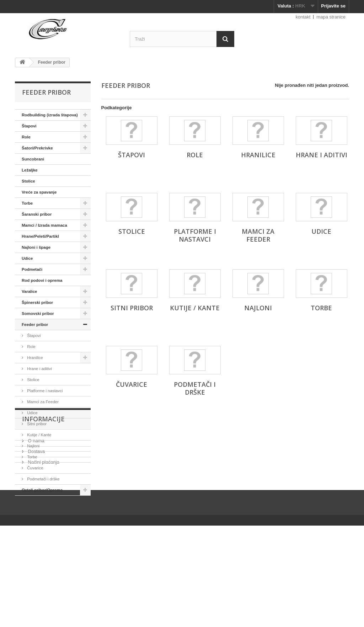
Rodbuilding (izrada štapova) (50, 115)
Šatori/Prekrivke (37, 148)
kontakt (303, 17)
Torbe (27, 203)
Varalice (29, 291)
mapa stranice (331, 17)
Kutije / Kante (39, 435)
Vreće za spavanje (39, 192)
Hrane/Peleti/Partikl (40, 236)
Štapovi (29, 126)
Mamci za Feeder (42, 402)
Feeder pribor (35, 325)
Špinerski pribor (37, 302)
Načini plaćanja (43, 557)
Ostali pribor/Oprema (42, 490)
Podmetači (32, 269)
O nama (36, 536)
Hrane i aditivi (39, 369)
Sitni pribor (36, 424)
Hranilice (34, 358)
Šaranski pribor (37, 214)
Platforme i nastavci (44, 391)
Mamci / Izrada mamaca (44, 225)
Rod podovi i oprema (42, 280)
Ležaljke (30, 170)
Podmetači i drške (43, 479)
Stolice (28, 181)
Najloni (33, 446)
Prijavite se (333, 6)
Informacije (43, 517)
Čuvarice (35, 468)
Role (26, 137)
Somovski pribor (38, 313)
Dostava (36, 547)
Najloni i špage (36, 247)
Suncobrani (33, 159)
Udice (27, 258)
